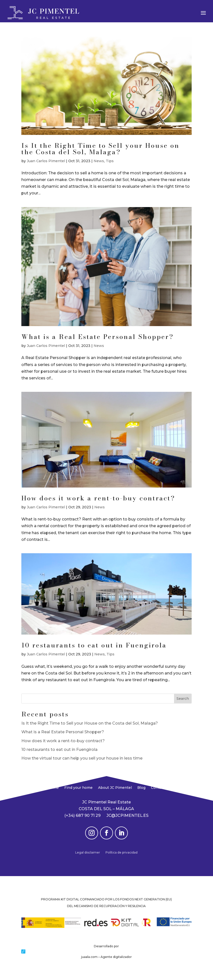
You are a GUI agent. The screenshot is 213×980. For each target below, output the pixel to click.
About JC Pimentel (115, 788)
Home (53, 788)
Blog (141, 788)
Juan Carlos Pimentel (46, 161)
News (99, 161)
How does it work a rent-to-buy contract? (98, 498)
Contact (158, 788)
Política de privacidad (122, 853)
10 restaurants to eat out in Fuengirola (94, 645)
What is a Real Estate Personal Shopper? (97, 337)
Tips (110, 161)
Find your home (78, 788)
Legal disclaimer (88, 853)
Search (183, 699)
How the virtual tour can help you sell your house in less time (82, 758)
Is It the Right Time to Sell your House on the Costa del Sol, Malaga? (100, 149)
